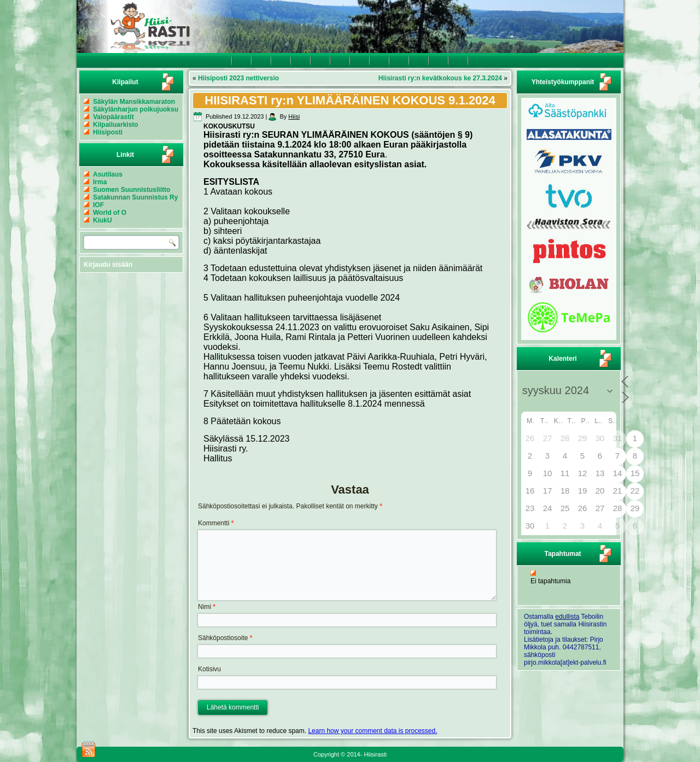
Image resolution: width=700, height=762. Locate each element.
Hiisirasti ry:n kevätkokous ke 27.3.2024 (440, 78)
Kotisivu (209, 669)
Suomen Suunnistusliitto (132, 190)
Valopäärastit (113, 117)
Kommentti (216, 523)
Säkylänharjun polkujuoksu (136, 109)
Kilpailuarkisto (116, 125)
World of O (110, 213)
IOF (98, 205)
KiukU (103, 220)
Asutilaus (108, 174)
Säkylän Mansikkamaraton (134, 102)
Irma (100, 182)
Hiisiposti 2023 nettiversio (238, 78)
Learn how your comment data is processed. (372, 731)
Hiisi (294, 116)
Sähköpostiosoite (225, 638)
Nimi (207, 607)
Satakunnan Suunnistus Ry (135, 197)
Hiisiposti (108, 132)
